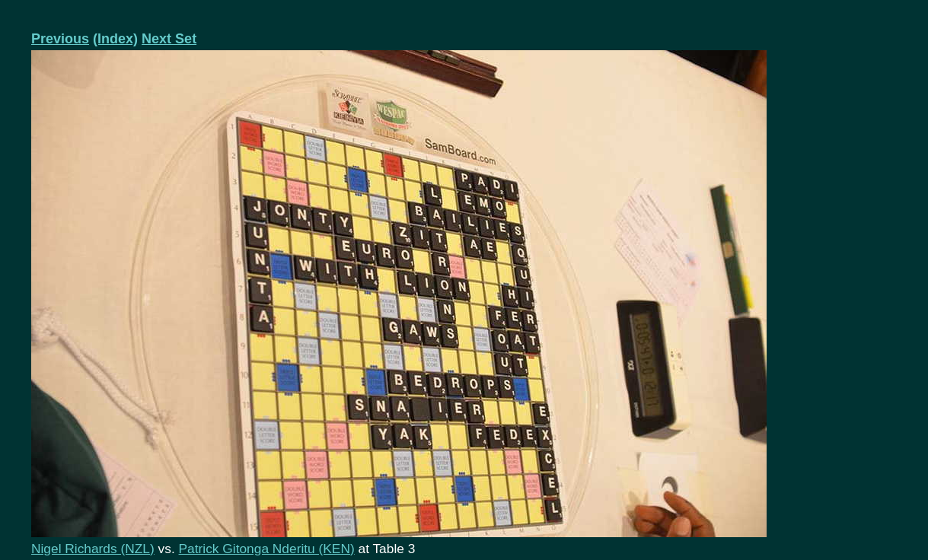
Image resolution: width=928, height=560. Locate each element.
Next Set (169, 39)
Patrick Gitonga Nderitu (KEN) (267, 549)
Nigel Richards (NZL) (93, 549)
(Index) (115, 39)
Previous (60, 39)
